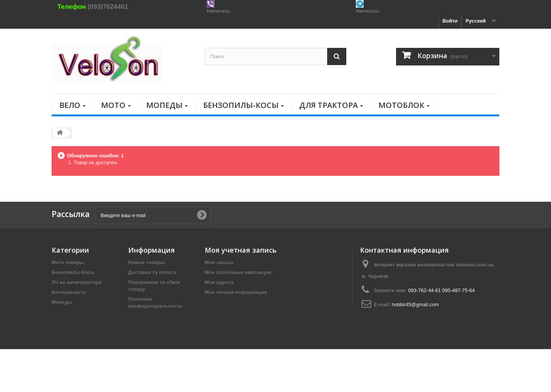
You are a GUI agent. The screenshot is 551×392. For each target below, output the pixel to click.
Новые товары (147, 262)
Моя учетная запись (241, 250)
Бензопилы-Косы (73, 272)
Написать (218, 11)
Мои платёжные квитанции (238, 272)
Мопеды (62, 302)
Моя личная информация (236, 292)
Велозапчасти (69, 292)
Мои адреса (219, 282)
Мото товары (68, 262)
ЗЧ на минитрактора (77, 282)
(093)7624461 (108, 7)
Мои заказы (219, 262)
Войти (450, 21)
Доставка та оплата (152, 272)
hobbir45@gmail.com (415, 305)
